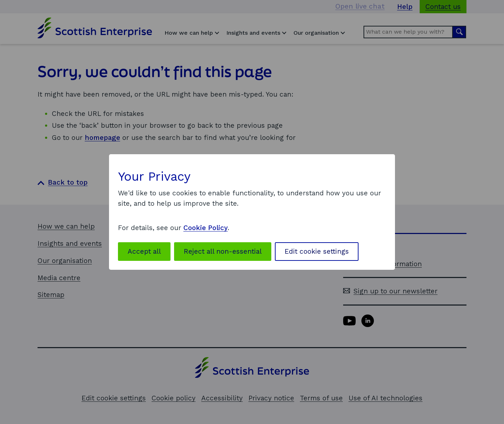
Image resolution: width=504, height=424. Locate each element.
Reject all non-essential (223, 251)
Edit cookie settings (317, 251)
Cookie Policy (206, 228)
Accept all (144, 251)
